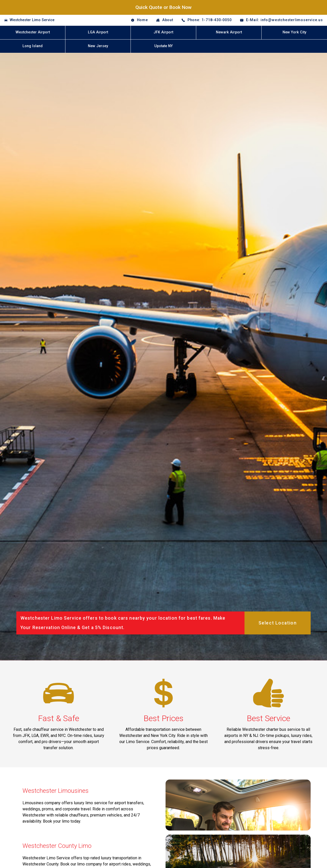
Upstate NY (163, 46)
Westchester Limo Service (32, 20)
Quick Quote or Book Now (163, 7)
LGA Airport (98, 32)
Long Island (33, 46)
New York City (294, 32)
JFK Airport (163, 32)
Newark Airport (229, 32)
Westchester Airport (33, 32)
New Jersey (98, 46)
